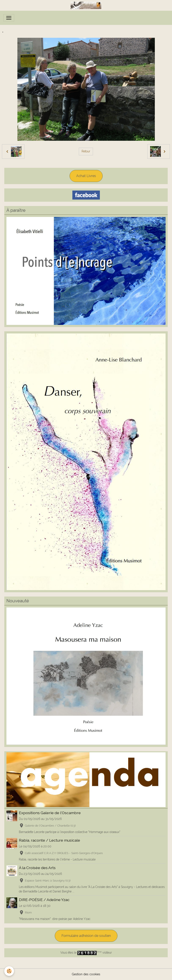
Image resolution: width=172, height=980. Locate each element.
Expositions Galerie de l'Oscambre (50, 813)
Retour (86, 151)
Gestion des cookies (86, 974)
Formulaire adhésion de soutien (86, 936)
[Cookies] (9, 971)
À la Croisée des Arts (37, 868)
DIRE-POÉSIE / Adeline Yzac (44, 900)
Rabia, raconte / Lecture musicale (49, 840)
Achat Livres (86, 176)
